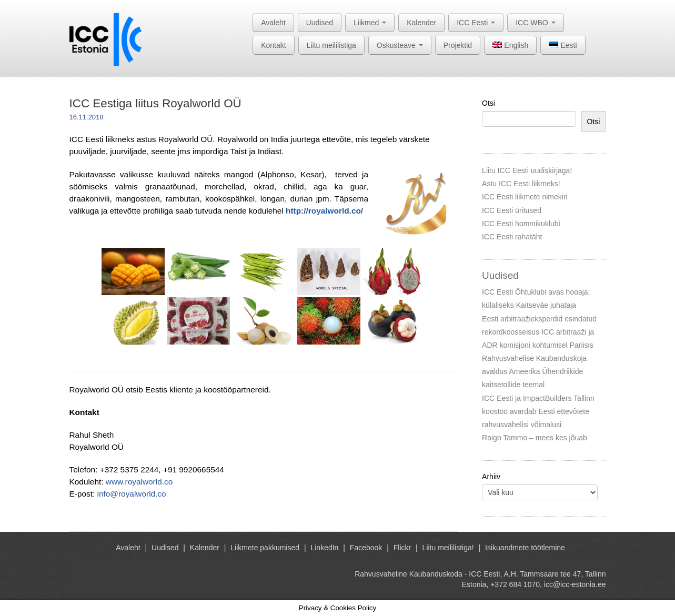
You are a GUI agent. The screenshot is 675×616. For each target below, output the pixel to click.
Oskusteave (400, 45)
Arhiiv (491, 477)
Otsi (488, 103)
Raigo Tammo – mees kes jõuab (535, 438)
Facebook (366, 548)
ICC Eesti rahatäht (512, 237)
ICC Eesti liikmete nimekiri (525, 197)
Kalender (421, 23)
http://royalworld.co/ (324, 211)
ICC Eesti (476, 23)
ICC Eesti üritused (512, 210)
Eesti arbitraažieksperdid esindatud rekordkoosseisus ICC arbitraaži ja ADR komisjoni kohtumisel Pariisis (539, 332)
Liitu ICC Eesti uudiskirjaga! (527, 170)
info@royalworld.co (132, 494)
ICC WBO (535, 23)
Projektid (458, 45)
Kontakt (273, 45)
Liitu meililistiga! (448, 548)
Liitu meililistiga (331, 45)
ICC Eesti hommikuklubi (521, 224)
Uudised (320, 23)
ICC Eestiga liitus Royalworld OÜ (155, 103)
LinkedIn (324, 548)
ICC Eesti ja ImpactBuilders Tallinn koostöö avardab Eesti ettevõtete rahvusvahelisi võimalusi (538, 411)
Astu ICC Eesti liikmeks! (521, 184)
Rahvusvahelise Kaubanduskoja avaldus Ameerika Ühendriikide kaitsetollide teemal (534, 371)
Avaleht (273, 23)
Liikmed (370, 23)
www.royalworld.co (139, 482)
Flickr (402, 548)
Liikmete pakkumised (265, 548)
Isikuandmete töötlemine (525, 548)
